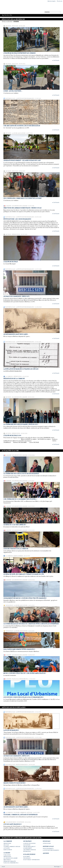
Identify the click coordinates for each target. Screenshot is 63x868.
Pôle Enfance (27, 858)
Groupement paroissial (30, 850)
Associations (27, 845)
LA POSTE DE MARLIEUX (11, 730)
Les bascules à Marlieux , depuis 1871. (17, 296)
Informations (27, 851)
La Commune (9, 376)
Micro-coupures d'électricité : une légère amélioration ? (25, 673)
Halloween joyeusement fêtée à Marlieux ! (19, 649)
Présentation (16, 234)
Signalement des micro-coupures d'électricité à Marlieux (25, 598)
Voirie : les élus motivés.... (13, 91)
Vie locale (15, 26)
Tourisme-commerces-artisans (23, 813)
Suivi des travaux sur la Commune (16, 549)
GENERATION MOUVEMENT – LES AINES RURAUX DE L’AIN (22, 160)
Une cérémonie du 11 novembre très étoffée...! (20, 499)
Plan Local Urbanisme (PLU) (20, 679)
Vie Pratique (9, 605)
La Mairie (8, 206)
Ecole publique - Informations (31, 860)
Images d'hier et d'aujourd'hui (14, 783)
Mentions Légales (52, 1)
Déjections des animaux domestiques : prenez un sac (23, 208)
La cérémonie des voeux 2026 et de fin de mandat (21, 474)
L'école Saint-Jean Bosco (12, 824)
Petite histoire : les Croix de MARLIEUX (17, 219)
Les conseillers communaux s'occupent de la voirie (22, 198)
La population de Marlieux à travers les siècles (21, 369)
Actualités (7, 848)
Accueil (3, 867)
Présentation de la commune (14, 379)
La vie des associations (19, 133)
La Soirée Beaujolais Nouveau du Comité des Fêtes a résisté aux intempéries (31, 624)
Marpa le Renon (18, 556)
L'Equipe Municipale (11, 262)
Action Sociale (47, 843)
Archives (8, 26)
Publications (7, 855)
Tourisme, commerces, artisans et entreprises (21, 815)
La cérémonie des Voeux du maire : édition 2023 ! (21, 424)
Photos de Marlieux (22, 765)
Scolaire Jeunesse (11, 822)
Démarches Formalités (10, 861)
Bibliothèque (7, 860)
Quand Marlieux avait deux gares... (16, 334)
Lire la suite (56, 60)
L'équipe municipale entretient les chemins (19, 53)
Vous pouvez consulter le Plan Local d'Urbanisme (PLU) (23, 697)
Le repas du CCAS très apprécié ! (15, 525)
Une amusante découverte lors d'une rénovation (22, 126)
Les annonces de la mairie (20, 206)
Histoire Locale (10, 98)
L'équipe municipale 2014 (12, 436)
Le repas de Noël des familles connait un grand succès (24, 574)
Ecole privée (20, 822)
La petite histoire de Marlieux (25, 98)
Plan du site (60, 1)
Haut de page (57, 867)
